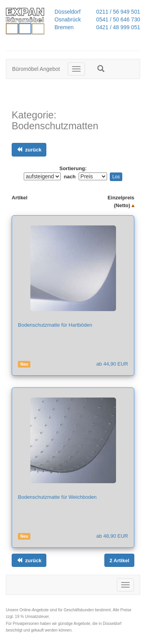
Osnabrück (68, 19)
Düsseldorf (68, 12)
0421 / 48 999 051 (116, 27)
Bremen (64, 27)
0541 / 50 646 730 (116, 19)
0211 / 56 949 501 (116, 12)
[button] (101, 69)
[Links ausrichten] (29, 150)
